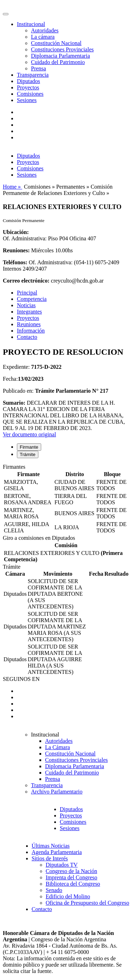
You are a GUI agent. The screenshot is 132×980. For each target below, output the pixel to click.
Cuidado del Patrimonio (58, 62)
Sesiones (27, 100)
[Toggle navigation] (6, 14)
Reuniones (29, 324)
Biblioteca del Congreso (73, 884)
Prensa (39, 68)
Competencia (32, 299)
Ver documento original (29, 434)
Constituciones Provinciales (62, 49)
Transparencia (33, 75)
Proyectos (28, 87)
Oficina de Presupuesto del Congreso (87, 903)
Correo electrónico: (26, 281)
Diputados (29, 81)
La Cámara (58, 747)
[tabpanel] (66, 499)
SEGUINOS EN (21, 679)
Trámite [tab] (28, 454)
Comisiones (30, 94)
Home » (12, 187)
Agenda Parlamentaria (57, 852)
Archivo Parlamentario (57, 792)
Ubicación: (16, 232)
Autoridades (45, 30)
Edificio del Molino (68, 896)
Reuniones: (16, 250)
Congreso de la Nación (71, 871)
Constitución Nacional (56, 43)
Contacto (27, 337)
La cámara (43, 37)
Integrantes (29, 312)
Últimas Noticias (51, 846)
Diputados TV (62, 865)
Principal (27, 293)
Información (31, 331)
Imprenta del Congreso (72, 877)
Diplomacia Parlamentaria (60, 56)
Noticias (26, 305)
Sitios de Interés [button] (50, 858)
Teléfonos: (15, 262)
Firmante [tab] (29, 447)
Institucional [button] (31, 24)
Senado (54, 890)
